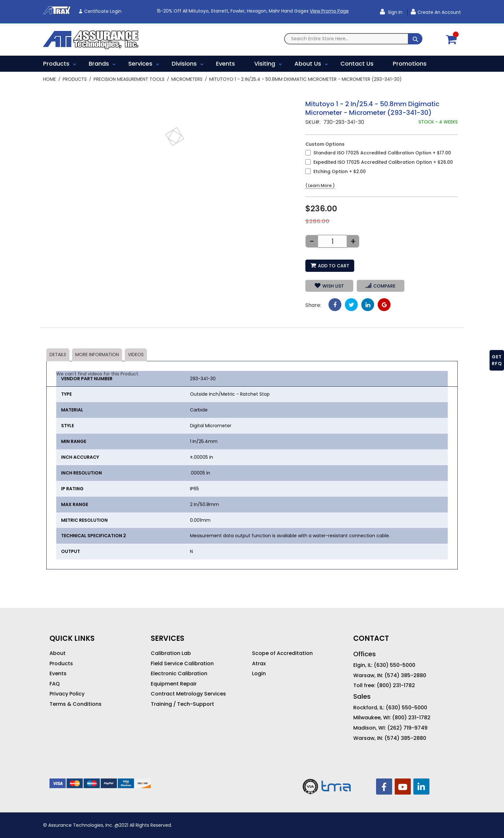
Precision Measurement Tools (129, 79)
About (58, 653)
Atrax (259, 664)
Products (75, 79)
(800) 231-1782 (396, 686)
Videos (136, 355)
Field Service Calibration (182, 664)
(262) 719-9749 (407, 728)
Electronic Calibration (179, 674)
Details (58, 355)
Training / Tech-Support (182, 704)
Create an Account (439, 12)
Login (259, 674)
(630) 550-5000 (395, 665)
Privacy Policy (67, 694)
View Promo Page (329, 11)
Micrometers (187, 79)
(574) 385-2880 (405, 676)
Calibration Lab (171, 653)
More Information (97, 355)
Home (50, 79)
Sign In (395, 12)
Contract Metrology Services (188, 694)
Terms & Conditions (76, 704)
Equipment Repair (174, 684)
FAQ (55, 684)
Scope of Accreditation (282, 653)
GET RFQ (497, 360)
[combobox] (353, 39)
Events (58, 674)
